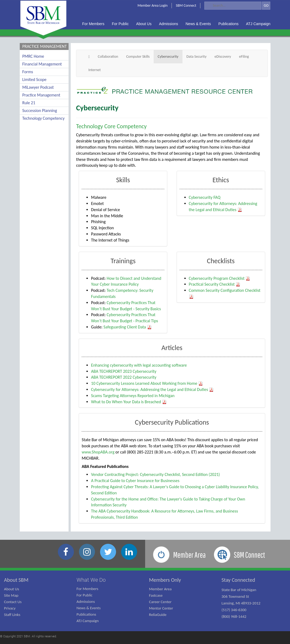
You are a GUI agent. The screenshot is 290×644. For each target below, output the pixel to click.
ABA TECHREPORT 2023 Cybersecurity (124, 371)
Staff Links (12, 615)
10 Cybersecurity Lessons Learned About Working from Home (147, 383)
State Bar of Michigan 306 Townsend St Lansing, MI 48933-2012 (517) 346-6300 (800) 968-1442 (241, 603)
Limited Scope (35, 79)
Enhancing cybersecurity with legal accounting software (139, 365)
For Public (85, 595)
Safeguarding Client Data (128, 327)
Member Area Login (153, 5)
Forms (28, 72)
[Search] (233, 6)
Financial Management (42, 64)
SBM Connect (186, 5)
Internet (94, 70)
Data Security (196, 57)
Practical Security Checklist (215, 284)
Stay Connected (238, 580)
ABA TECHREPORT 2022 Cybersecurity (124, 377)
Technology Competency (43, 118)
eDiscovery (223, 57)
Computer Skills (138, 57)
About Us (11, 589)
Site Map (11, 595)
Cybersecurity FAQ (205, 197)
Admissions (86, 602)
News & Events (89, 608)
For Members (88, 589)
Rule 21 (29, 103)
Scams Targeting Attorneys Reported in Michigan (133, 396)
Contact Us (13, 602)
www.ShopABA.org (98, 452)
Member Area (160, 589)
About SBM (16, 580)
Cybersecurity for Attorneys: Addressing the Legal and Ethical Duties (152, 389)
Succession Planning (40, 110)
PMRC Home (33, 56)
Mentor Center (161, 608)
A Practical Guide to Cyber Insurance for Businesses (135, 481)
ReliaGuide (158, 615)
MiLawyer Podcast (38, 87)
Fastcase (156, 595)
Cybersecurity (168, 57)
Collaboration (108, 57)
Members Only (165, 580)
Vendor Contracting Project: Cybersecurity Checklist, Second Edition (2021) (155, 474)
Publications (86, 614)
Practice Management (41, 95)
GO (266, 5)
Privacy (10, 608)
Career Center (160, 602)
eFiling (244, 57)
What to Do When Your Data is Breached (129, 402)
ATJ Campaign (88, 621)
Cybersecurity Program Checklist (220, 278)
